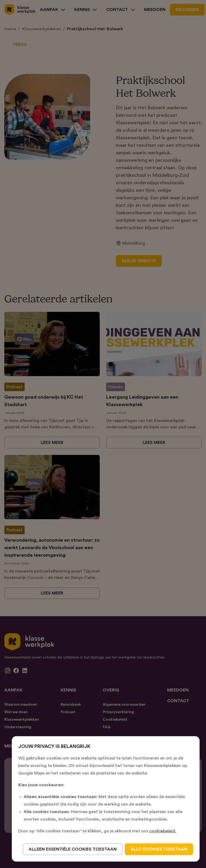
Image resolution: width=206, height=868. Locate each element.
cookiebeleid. (163, 831)
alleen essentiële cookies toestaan (73, 849)
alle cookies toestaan (159, 849)
